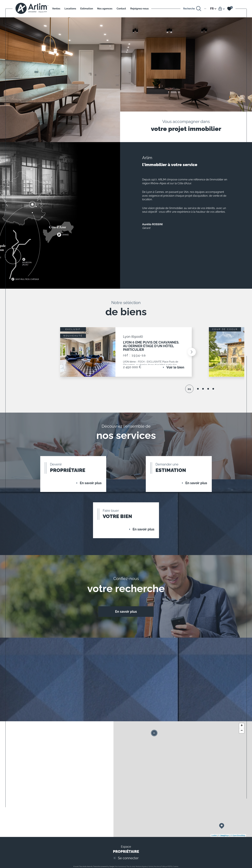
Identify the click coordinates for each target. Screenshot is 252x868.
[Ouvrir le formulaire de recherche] (192, 9)
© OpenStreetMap (238, 841)
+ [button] (242, 731)
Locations (70, 9)
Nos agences (105, 9)
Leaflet (214, 841)
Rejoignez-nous (139, 9)
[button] (191, 353)
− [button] (242, 736)
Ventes (56, 9)
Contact (121, 9)
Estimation (87, 9)
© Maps (224, 841)
